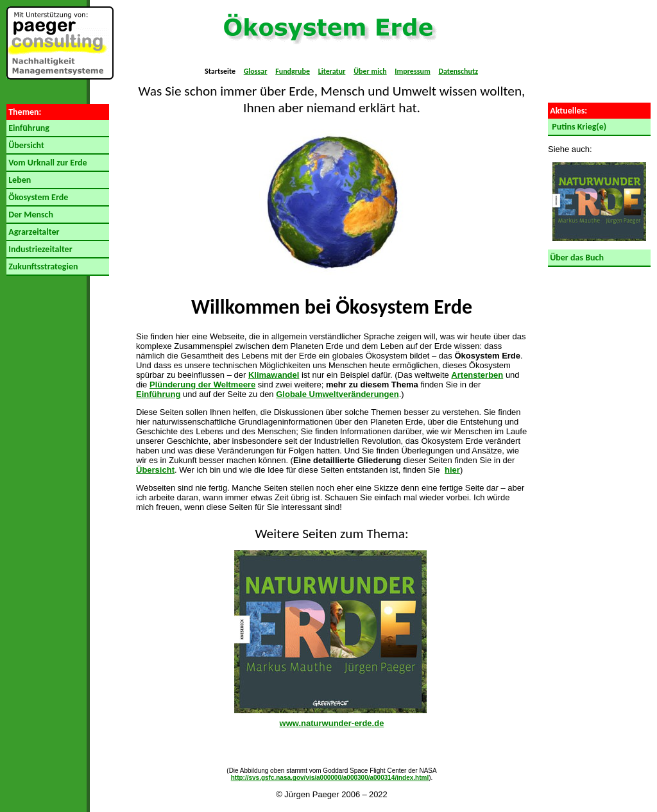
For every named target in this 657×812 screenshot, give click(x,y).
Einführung (28, 128)
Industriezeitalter (39, 249)
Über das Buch (576, 258)
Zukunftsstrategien (42, 266)
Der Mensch (30, 215)
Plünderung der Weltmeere (202, 385)
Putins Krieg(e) (577, 127)
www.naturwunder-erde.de (332, 723)
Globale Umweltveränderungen (337, 394)
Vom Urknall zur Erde (47, 163)
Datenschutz (458, 71)
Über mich (370, 71)
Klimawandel (274, 375)
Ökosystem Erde (37, 197)
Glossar (256, 71)
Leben (19, 180)
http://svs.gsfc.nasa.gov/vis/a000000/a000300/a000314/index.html (330, 778)
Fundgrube (293, 71)
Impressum (412, 71)
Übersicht (25, 145)
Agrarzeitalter (33, 232)
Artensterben (477, 375)
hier (452, 470)
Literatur (332, 71)
